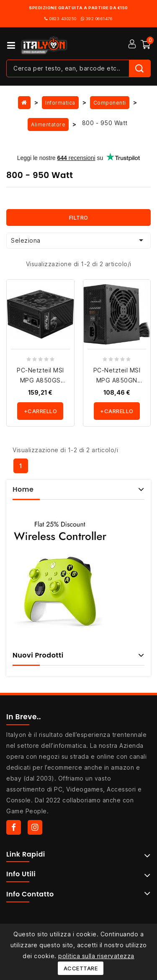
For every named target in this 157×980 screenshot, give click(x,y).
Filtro (79, 217)
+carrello (41, 411)
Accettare (81, 968)
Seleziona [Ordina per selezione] (78, 240)
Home (23, 489)
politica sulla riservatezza (96, 956)
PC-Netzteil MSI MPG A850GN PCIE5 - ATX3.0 (117, 380)
